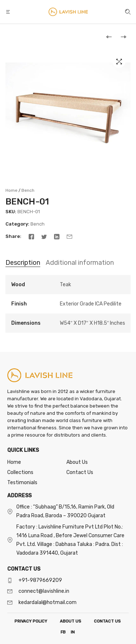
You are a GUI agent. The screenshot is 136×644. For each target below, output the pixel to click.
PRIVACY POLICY (31, 621)
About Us (77, 462)
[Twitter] (44, 236)
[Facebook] (31, 236)
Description (23, 263)
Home (11, 190)
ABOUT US (71, 621)
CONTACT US (107, 621)
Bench (28, 190)
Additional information (80, 263)
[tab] (23, 263)
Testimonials (22, 483)
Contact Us (80, 472)
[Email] (69, 236)
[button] (9, 12)
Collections (20, 472)
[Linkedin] (57, 236)
